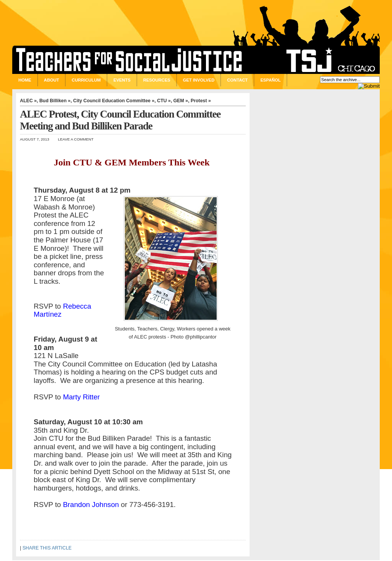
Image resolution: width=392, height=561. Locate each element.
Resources (157, 80)
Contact (237, 80)
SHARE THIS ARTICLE (47, 548)
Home (25, 80)
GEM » (181, 101)
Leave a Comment (76, 139)
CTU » (164, 101)
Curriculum (86, 80)
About (52, 80)
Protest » (201, 101)
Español (270, 80)
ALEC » (28, 101)
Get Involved (199, 80)
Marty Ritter (81, 397)
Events (122, 80)
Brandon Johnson (91, 505)
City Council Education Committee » (114, 101)
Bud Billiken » (55, 101)
